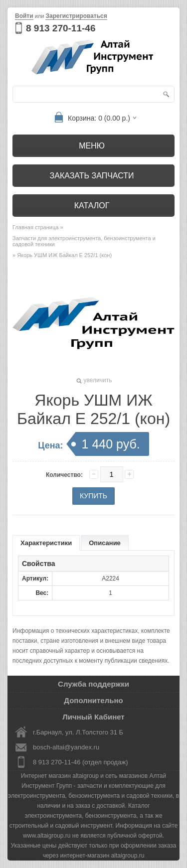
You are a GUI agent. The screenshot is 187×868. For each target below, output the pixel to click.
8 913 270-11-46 (61, 28)
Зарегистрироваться (76, 16)
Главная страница (35, 227)
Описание (105, 543)
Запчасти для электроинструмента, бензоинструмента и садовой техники (84, 241)
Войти (24, 16)
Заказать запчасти (92, 176)
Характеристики (46, 543)
